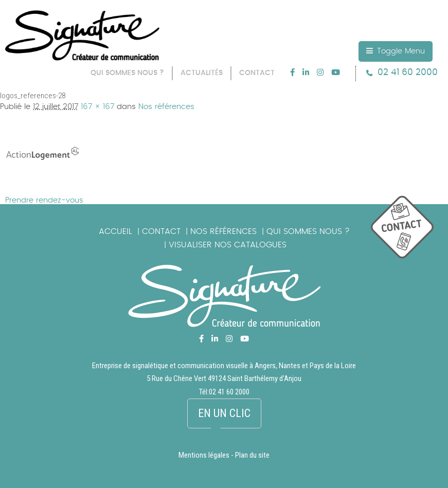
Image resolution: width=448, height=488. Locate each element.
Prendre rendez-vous (44, 200)
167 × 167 (97, 107)
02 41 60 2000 (408, 72)
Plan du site (252, 455)
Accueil (115, 231)
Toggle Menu (396, 51)
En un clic (224, 413)
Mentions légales (204, 455)
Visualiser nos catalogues (228, 245)
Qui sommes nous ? (308, 231)
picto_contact (409, 232)
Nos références (166, 107)
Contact (161, 231)
